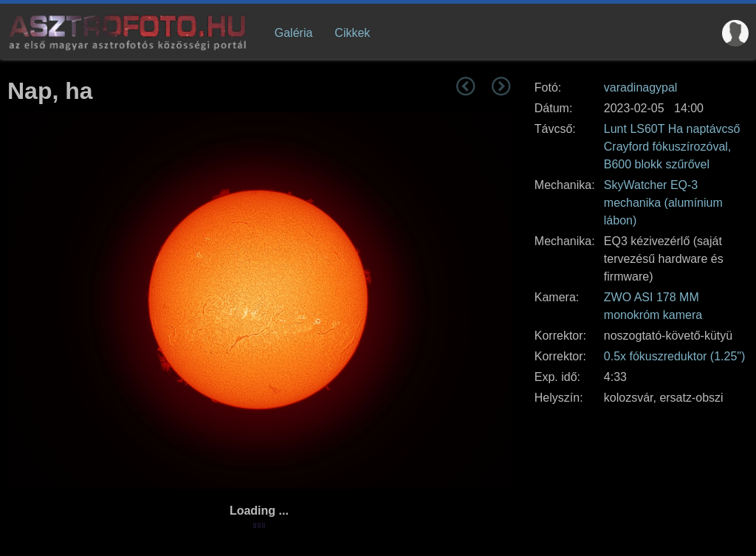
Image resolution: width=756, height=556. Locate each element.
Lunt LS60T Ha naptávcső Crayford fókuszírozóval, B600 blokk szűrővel (672, 147)
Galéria (294, 33)
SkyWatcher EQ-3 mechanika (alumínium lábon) (663, 203)
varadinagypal (641, 87)
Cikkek (352, 33)
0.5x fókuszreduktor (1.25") (675, 356)
